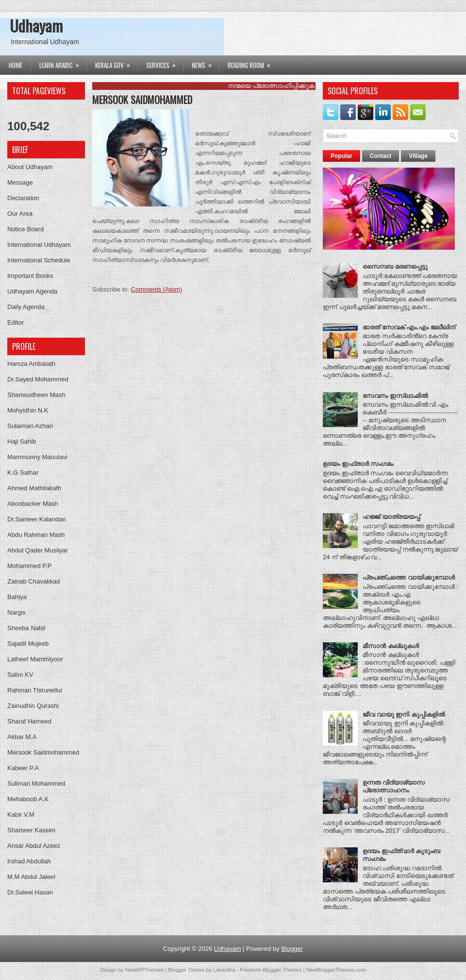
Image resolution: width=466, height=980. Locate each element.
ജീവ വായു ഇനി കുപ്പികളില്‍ (404, 714)
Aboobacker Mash (33, 504)
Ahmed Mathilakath (34, 488)
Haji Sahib (22, 441)
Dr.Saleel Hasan (30, 892)
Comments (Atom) (157, 289)
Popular (341, 156)
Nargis (17, 612)
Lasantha (224, 970)
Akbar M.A (22, 737)
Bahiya (17, 597)
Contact (381, 156)
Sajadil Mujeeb (28, 644)
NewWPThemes (144, 970)
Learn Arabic (62, 63)
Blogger (292, 949)
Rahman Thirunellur (35, 690)
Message (20, 182)
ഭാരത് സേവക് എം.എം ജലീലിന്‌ (409, 327)
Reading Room (252, 63)
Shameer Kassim (31, 830)
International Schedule (39, 260)
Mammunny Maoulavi (37, 457)
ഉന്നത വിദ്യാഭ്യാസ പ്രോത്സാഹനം (394, 786)
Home (16, 65)
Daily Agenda (26, 307)
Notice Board (25, 229)
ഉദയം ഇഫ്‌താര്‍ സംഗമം (358, 464)
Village (418, 156)
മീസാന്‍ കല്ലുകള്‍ (391, 646)
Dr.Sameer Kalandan (37, 519)
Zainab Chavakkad (33, 581)
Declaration (23, 198)
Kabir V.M (21, 815)
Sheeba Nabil (26, 628)
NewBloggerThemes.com (336, 970)
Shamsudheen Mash (36, 395)
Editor (16, 322)
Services (164, 63)
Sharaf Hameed (29, 721)
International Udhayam (39, 245)
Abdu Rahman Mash (36, 535)
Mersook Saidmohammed (43, 752)
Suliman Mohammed (36, 783)
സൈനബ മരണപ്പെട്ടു (395, 266)
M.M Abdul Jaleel (31, 877)
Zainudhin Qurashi (33, 706)
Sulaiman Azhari (30, 426)
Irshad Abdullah (29, 861)
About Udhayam (30, 167)
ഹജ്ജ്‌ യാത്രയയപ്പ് (391, 517)
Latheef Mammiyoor (35, 659)
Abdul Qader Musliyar (38, 550)
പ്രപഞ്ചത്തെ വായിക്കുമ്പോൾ (409, 577)
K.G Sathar (23, 473)
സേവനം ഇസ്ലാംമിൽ (395, 396)
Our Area (20, 214)
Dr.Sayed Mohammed (38, 379)
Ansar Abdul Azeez (34, 846)
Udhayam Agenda (32, 291)
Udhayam (36, 26)
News (205, 63)
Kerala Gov (116, 63)
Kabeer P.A (23, 768)
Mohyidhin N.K (28, 410)
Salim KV (20, 675)
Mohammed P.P (30, 566)
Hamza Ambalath (31, 364)
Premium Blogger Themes (271, 970)
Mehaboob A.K (28, 799)
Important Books (30, 276)
